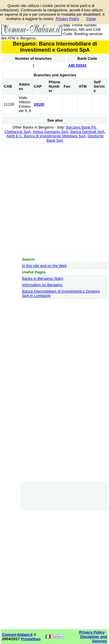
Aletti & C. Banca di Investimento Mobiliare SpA (46, 136)
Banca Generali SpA (88, 132)
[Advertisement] (54, 200)
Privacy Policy (67, 19)
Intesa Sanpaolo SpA (50, 132)
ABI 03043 (77, 65)
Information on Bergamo (42, 285)
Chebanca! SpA (18, 132)
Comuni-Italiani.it (17, 635)
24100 (39, 104)
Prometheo (31, 639)
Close (91, 19)
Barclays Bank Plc (81, 127)
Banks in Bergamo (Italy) (43, 278)
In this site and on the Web (44, 266)
